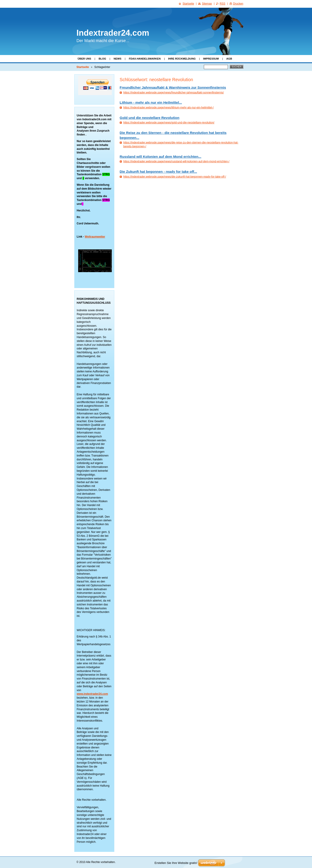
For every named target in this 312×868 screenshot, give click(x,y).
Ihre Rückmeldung (182, 59)
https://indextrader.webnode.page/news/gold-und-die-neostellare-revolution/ (169, 123)
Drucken (238, 4)
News (117, 59)
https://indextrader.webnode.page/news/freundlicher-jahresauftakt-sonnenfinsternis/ (174, 93)
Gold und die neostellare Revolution (150, 118)
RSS (223, 4)
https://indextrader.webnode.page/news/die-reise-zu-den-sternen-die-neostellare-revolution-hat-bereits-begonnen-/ (181, 144)
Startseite (83, 67)
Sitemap (207, 4)
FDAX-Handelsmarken (145, 59)
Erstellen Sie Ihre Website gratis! (176, 863)
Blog (102, 59)
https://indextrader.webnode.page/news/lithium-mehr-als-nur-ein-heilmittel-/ (169, 108)
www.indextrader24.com (92, 694)
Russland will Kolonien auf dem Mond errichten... (161, 157)
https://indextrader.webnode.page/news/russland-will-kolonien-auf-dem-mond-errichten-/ (176, 161)
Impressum (211, 59)
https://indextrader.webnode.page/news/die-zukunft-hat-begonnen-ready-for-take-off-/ (175, 177)
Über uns (85, 59)
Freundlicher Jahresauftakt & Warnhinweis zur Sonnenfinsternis (173, 87)
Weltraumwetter (95, 237)
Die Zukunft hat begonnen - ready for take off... (158, 172)
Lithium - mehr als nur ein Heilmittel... (151, 102)
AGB (229, 59)
